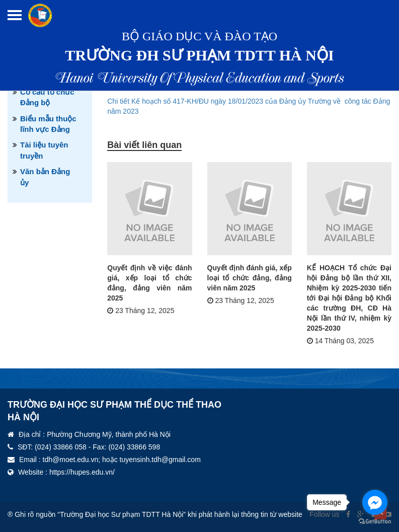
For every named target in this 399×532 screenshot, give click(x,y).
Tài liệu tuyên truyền (44, 150)
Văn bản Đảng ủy (45, 177)
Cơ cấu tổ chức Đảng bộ (47, 97)
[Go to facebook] (375, 502)
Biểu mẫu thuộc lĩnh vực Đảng (48, 124)
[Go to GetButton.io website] (375, 522)
